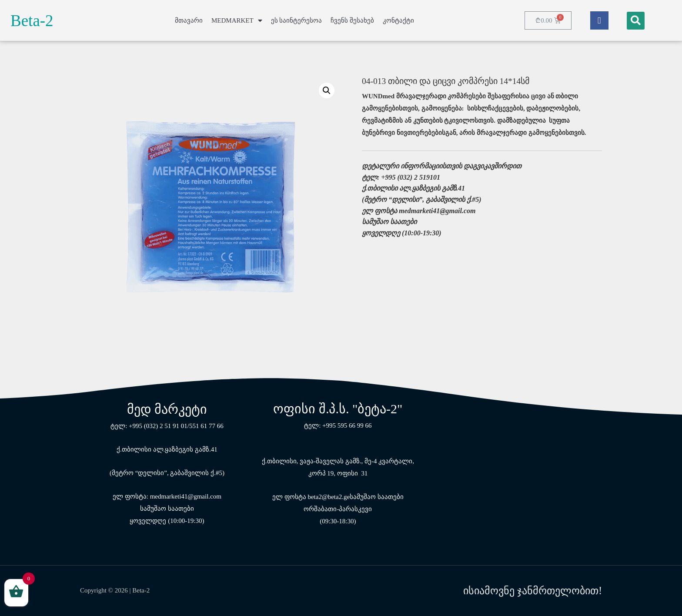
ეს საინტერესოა (297, 20)
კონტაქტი (398, 20)
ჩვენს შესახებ (352, 20)
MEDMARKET (237, 21)
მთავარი (189, 20)
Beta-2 (32, 21)
